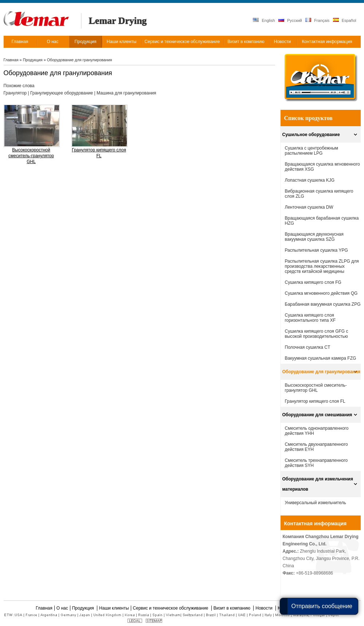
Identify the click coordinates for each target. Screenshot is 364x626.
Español (345, 20)
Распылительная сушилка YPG (316, 250)
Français (317, 20)
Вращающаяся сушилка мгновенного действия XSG (322, 167)
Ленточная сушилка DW (309, 207)
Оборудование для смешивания (317, 415)
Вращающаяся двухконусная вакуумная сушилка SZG (314, 237)
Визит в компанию (233, 608)
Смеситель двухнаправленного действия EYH (316, 447)
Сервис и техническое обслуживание (171, 608)
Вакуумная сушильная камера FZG (321, 358)
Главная (11, 60)
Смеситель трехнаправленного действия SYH (316, 463)
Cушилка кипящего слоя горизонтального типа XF (310, 318)
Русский (290, 20)
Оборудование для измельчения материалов (318, 484)
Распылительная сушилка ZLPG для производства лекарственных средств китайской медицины (322, 266)
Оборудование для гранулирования (80, 60)
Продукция (33, 60)
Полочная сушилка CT (308, 347)
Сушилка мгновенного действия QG (321, 293)
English (264, 20)
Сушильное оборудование (311, 135)
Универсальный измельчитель (316, 503)
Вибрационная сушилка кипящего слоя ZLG (319, 194)
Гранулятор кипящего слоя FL (99, 153)
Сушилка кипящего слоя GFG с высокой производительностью (317, 334)
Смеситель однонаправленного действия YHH (317, 431)
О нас (62, 608)
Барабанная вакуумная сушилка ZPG (323, 304)
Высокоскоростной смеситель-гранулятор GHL (31, 156)
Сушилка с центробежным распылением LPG (312, 151)
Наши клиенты (114, 608)
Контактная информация (316, 523)
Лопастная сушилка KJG (310, 180)
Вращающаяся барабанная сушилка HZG (322, 221)
